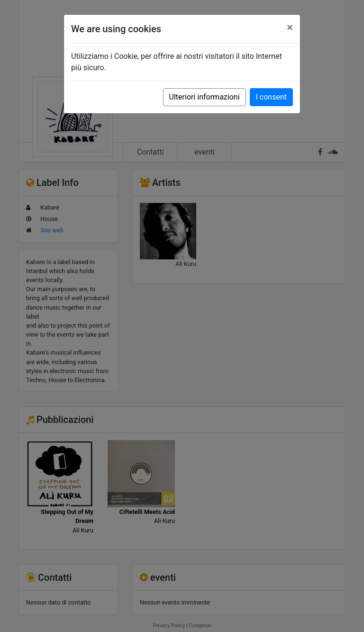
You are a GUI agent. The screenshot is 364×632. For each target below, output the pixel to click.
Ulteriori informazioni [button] (205, 97)
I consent (271, 97)
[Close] (290, 27)
